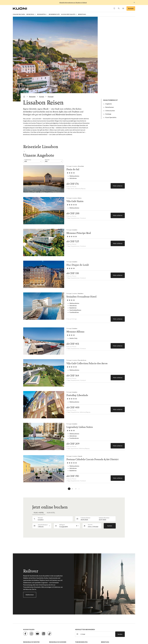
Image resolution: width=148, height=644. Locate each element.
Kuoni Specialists (111, 35)
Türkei (51, 563)
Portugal (51, 14)
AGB (55, 598)
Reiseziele (32, 14)
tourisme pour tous (116, 623)
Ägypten (26, 571)
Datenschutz (39, 598)
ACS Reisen (27, 621)
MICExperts (65, 623)
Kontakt (131, 8)
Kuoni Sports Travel (31, 623)
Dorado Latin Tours (53, 621)
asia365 (35, 621)
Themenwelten (81, 560)
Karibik (26, 563)
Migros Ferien (76, 623)
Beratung (105, 560)
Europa (42, 14)
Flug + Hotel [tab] (39, 430)
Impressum (49, 598)
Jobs (32, 598)
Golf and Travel (66, 621)
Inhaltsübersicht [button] (110, 18)
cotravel (42, 621)
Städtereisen (30, 512)
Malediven (27, 567)
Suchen (110, 443)
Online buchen (110, 28)
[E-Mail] (97, 552)
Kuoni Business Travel (108, 575)
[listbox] (33, 79)
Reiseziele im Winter (31, 560)
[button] (119, 9)
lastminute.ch (44, 623)
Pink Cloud (97, 623)
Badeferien (79, 563)
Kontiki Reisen (98, 621)
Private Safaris (87, 623)
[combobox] (55, 436)
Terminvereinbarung (108, 567)
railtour (105, 623)
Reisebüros (105, 563)
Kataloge (108, 31)
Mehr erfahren (118, 103)
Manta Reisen (55, 623)
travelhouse (27, 625)
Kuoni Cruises (120, 621)
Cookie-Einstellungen (66, 598)
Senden (120, 552)
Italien (51, 579)
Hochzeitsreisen (80, 575)
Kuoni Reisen (109, 621)
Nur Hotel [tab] (51, 430)
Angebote (109, 21)
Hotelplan (88, 621)
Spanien (52, 575)
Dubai (25, 575)
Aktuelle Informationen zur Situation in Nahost (73, 2)
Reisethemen (110, 25)
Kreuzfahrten (79, 571)
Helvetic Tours (78, 621)
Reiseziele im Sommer (58, 560)
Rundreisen (79, 567)
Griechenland (54, 571)
